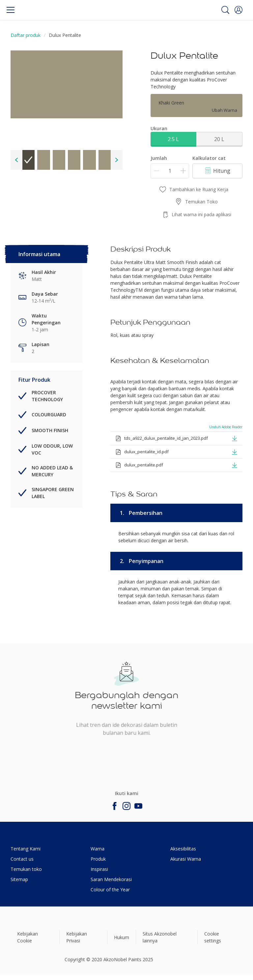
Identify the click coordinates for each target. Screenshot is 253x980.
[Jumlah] (170, 171)
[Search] (225, 10)
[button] (239, 10)
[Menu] (11, 10)
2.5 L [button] (173, 139)
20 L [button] (219, 139)
